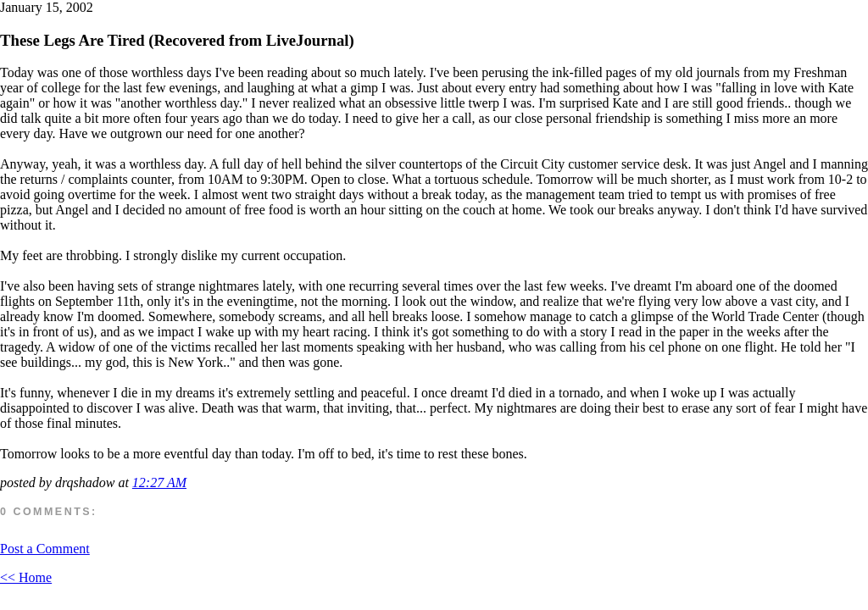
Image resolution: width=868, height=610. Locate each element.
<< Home (26, 577)
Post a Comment (45, 549)
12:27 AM (159, 482)
